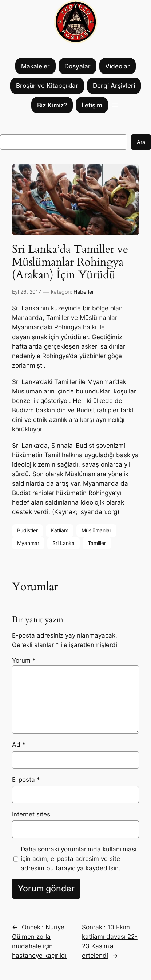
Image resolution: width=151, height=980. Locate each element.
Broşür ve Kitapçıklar (47, 86)
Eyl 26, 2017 (27, 292)
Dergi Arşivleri (114, 86)
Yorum (24, 660)
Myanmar (28, 543)
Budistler (27, 530)
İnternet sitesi (32, 814)
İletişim (92, 105)
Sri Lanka (63, 543)
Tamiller (97, 543)
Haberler (84, 292)
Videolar (118, 66)
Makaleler (35, 66)
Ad (19, 745)
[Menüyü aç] (115, 105)
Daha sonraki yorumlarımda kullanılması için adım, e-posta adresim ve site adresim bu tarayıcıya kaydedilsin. (79, 859)
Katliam (60, 530)
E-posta (26, 780)
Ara (141, 142)
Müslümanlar (96, 530)
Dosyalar (78, 66)
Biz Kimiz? (52, 105)
